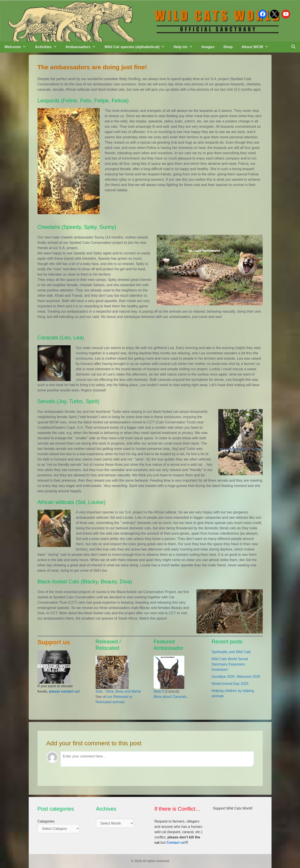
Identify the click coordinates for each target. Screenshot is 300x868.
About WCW (257, 47)
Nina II (159, 691)
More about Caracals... (172, 697)
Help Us (185, 47)
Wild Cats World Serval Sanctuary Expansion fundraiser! (230, 664)
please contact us (64, 691)
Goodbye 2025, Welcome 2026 (236, 677)
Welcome (17, 47)
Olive (109, 691)
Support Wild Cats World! (233, 808)
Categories (46, 821)
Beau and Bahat (128, 691)
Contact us (176, 843)
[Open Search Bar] (293, 47)
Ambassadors (83, 47)
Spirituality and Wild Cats (231, 652)
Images (208, 47)
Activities (48, 47)
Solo (99, 691)
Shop (228, 47)
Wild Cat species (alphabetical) (137, 47)
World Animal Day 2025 (230, 684)
